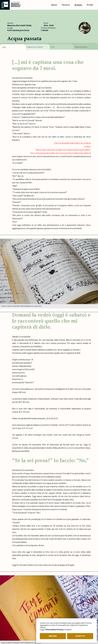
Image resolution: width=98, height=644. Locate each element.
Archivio (78, 5)
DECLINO (53, 636)
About (54, 5)
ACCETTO (80, 636)
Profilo (90, 5)
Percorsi (66, 5)
